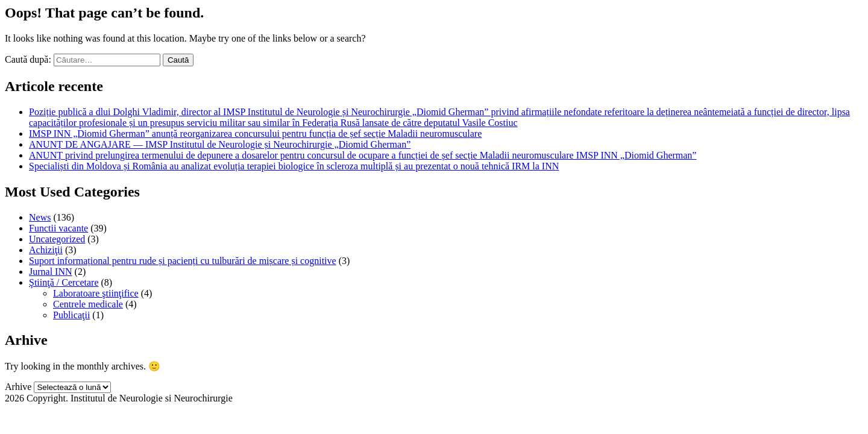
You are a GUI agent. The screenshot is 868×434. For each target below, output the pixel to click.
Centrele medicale (88, 304)
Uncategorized (57, 239)
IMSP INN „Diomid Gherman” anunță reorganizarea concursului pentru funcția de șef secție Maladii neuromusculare (255, 134)
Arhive (18, 387)
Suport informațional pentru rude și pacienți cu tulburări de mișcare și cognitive (183, 261)
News (40, 217)
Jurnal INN (51, 272)
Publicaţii (71, 315)
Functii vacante (58, 228)
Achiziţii (46, 250)
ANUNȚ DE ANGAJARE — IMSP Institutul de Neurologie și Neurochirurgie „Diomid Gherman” (220, 144)
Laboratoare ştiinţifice (96, 293)
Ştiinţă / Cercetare (64, 282)
